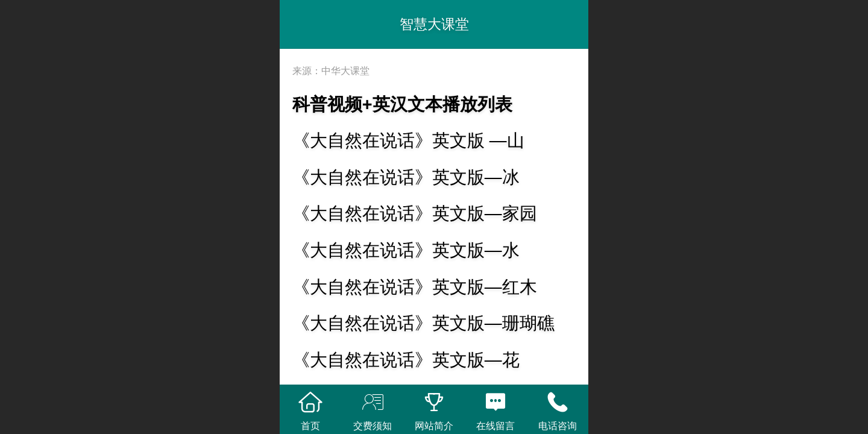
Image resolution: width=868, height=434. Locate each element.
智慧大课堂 (434, 24)
